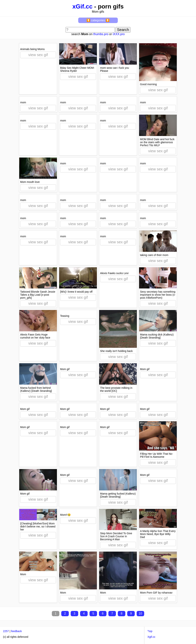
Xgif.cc (151, 637)
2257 (6, 631)
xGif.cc (82, 6)
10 (140, 613)
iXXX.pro (119, 34)
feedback (16, 631)
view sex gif (38, 55)
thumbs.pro (101, 34)
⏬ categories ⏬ (98, 20)
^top (150, 631)
